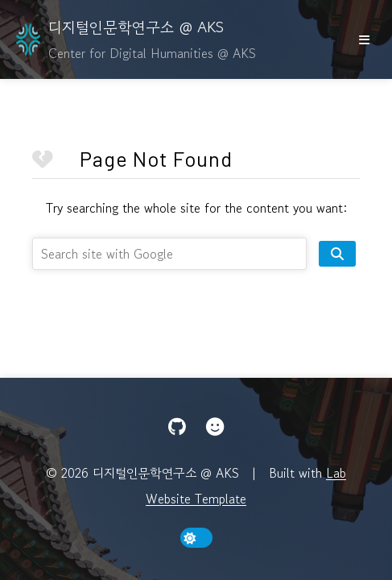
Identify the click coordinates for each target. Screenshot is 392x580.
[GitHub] (177, 427)
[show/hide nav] (364, 39)
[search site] (337, 254)
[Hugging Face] (215, 427)
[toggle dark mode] (196, 538)
